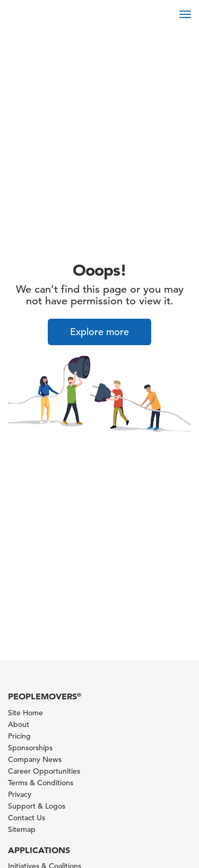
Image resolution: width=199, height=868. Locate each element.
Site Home (25, 713)
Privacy (20, 794)
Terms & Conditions (41, 783)
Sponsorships (30, 748)
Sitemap (22, 829)
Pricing (19, 736)
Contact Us (27, 818)
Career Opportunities (44, 771)
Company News (35, 759)
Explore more (99, 332)
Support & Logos (37, 806)
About (19, 724)
